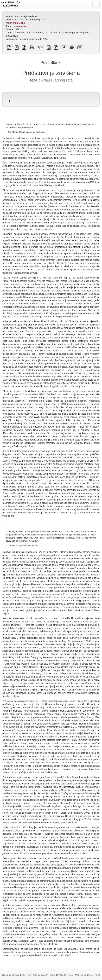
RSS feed (26, 975)
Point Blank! (19, 23)
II (9, 101)
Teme (53, 975)
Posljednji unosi (65, 975)
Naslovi (37, 975)
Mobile (78, 975)
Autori (45, 975)
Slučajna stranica (11, 975)
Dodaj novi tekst (92, 975)
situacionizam (20, 26)
